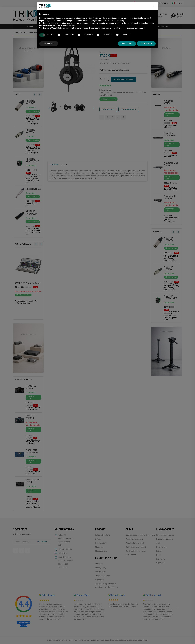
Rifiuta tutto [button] (127, 43)
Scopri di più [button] (49, 43)
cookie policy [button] (119, 21)
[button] (154, 6)
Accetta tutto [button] (146, 43)
